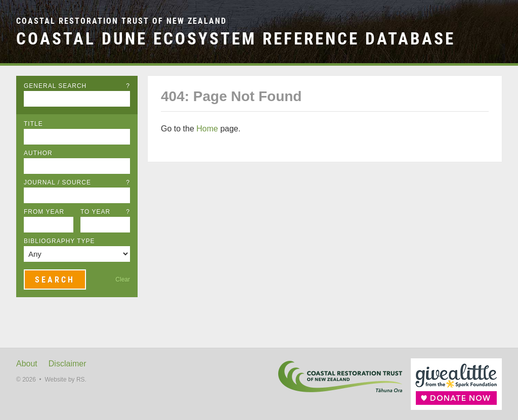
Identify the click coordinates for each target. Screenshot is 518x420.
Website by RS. (65, 380)
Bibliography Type (59, 241)
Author (38, 153)
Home (207, 129)
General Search (77, 86)
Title (33, 124)
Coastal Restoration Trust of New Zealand (121, 21)
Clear (123, 279)
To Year (105, 212)
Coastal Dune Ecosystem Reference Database (236, 39)
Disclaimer (68, 364)
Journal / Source (77, 182)
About (27, 364)
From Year (44, 212)
